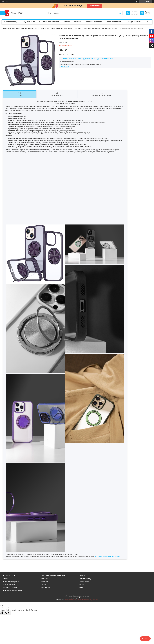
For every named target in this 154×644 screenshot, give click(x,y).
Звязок (81, 587)
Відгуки (67, 22)
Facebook (45, 579)
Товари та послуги (13, 28)
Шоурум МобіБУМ (134, 22)
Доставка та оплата (94, 22)
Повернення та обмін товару (13, 590)
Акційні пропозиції (85, 579)
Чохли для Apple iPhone (41, 28)
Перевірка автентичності (49, 22)
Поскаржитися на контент (73, 600)
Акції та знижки (29, 22)
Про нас (81, 585)
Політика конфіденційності (90, 600)
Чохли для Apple (26, 28)
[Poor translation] (8, 613)
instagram (45, 582)
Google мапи (46, 587)
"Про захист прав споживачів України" (107, 557)
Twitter (44, 585)
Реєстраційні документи (11, 582)
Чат (145, 639)
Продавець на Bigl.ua (77, 598)
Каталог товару (11, 22)
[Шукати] (120, 13)
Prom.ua (87, 596)
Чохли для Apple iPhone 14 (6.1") (62, 28)
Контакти (78, 22)
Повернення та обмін (114, 22)
